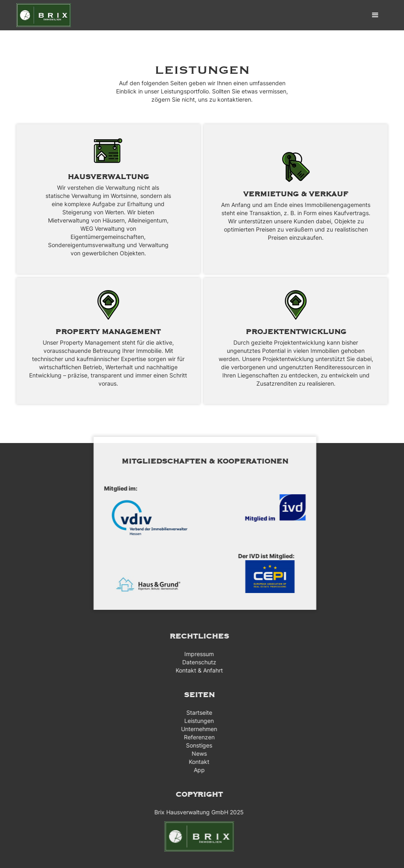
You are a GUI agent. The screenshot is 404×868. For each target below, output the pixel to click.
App (196, 770)
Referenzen (196, 737)
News (196, 753)
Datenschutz (196, 662)
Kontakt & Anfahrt (196, 670)
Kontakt (196, 762)
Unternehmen (196, 729)
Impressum (196, 654)
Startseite (196, 712)
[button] (375, 15)
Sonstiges (196, 745)
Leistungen (196, 721)
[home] (44, 15)
